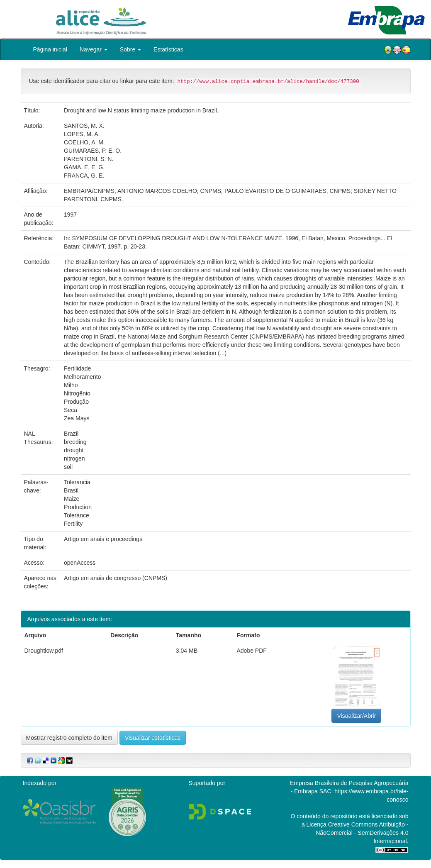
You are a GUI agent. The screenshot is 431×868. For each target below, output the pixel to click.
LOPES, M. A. (82, 134)
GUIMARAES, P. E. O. (93, 151)
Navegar (94, 49)
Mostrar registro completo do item (69, 738)
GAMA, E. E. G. (84, 167)
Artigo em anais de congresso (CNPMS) (116, 578)
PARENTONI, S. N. (89, 159)
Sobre (130, 49)
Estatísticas (168, 49)
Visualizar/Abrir (356, 716)
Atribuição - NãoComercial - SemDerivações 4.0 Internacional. (362, 833)
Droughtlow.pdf (44, 651)
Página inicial (50, 49)
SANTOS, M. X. (84, 126)
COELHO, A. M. (84, 142)
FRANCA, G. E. (84, 176)
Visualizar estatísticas (153, 738)
